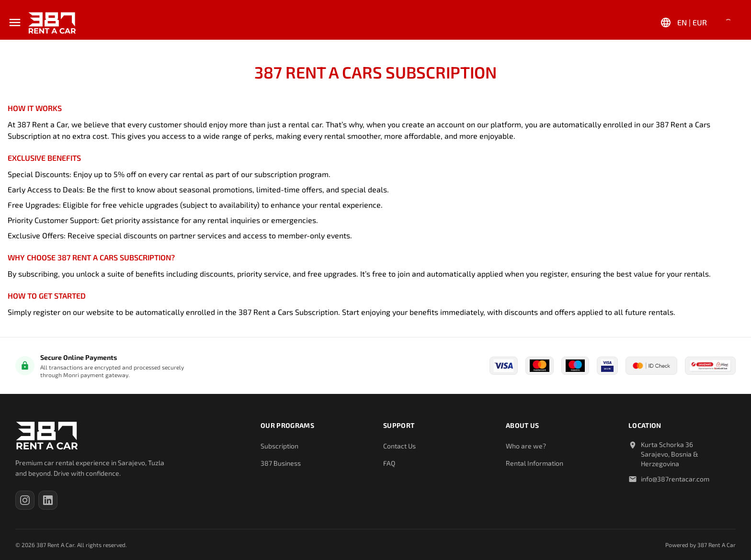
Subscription (279, 446)
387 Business (281, 463)
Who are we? (526, 446)
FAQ (389, 463)
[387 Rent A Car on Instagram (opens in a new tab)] (25, 500)
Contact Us (399, 446)
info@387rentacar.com (675, 479)
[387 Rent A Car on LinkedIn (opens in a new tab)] (48, 500)
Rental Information (535, 463)
